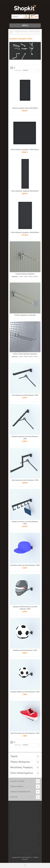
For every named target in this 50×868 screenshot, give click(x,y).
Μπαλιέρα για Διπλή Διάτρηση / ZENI (25, 650)
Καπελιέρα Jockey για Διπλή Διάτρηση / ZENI (25, 565)
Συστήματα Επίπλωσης (21, 31)
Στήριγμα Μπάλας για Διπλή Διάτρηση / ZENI (25, 692)
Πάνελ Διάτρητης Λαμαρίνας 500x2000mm (25, 191)
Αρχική (11, 31)
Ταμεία (14, 756)
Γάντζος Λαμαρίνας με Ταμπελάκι (25, 315)
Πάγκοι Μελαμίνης (20, 762)
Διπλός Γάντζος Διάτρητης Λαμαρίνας (25, 354)
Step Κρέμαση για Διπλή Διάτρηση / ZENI (25, 480)
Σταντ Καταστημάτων (22, 773)
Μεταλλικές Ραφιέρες (22, 767)
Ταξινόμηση (18, 70)
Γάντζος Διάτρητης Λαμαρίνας (25, 274)
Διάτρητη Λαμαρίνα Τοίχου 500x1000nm (25, 108)
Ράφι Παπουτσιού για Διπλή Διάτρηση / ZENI (25, 733)
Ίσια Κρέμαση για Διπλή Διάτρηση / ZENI (25, 395)
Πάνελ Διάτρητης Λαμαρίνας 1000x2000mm (25, 232)
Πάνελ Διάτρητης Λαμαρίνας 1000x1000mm (25, 150)
